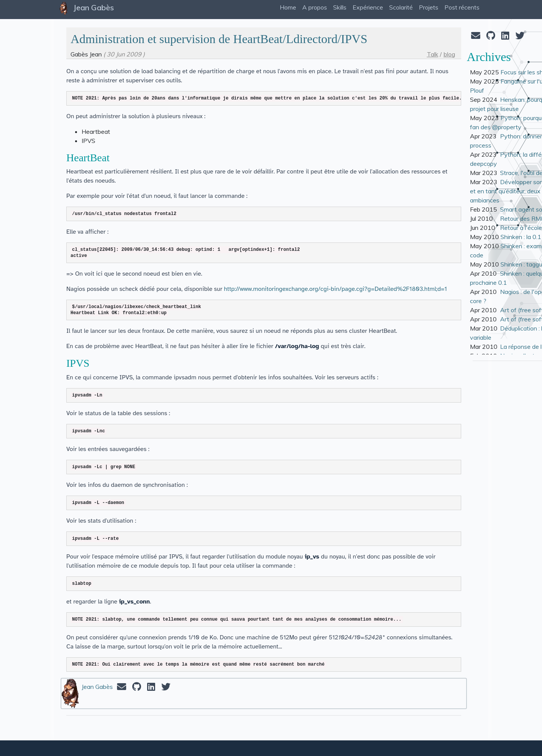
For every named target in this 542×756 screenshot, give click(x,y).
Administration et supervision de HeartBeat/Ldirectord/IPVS (219, 39)
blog (449, 54)
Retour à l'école (521, 228)
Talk (433, 54)
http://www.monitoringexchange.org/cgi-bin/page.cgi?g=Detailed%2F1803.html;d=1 (336, 289)
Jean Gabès (97, 687)
